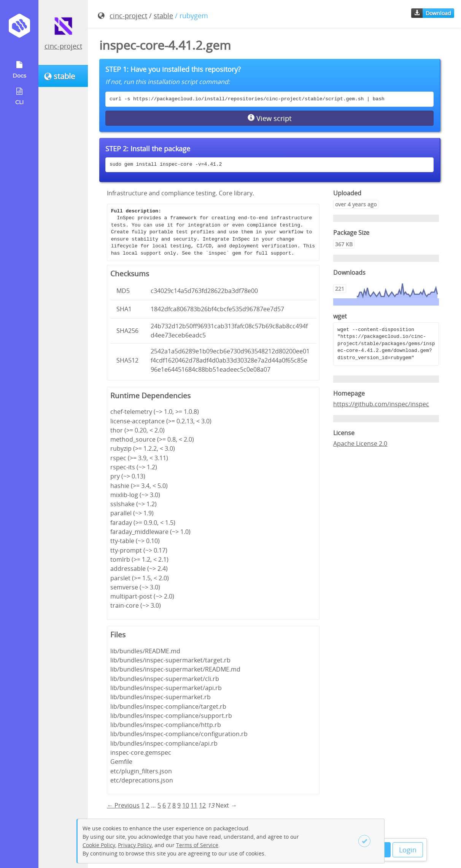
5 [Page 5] (159, 805)
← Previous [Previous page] (123, 805)
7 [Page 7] (169, 805)
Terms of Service (197, 845)
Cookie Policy (99, 845)
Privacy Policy (135, 845)
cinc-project (63, 46)
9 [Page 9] (179, 805)
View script (269, 118)
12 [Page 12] (202, 805)
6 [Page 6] (164, 805)
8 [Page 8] (174, 805)
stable (163, 16)
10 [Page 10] (186, 805)
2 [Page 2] (148, 805)
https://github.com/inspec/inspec (381, 404)
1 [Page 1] (143, 805)
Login (408, 850)
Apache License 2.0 (360, 444)
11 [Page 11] (194, 805)
